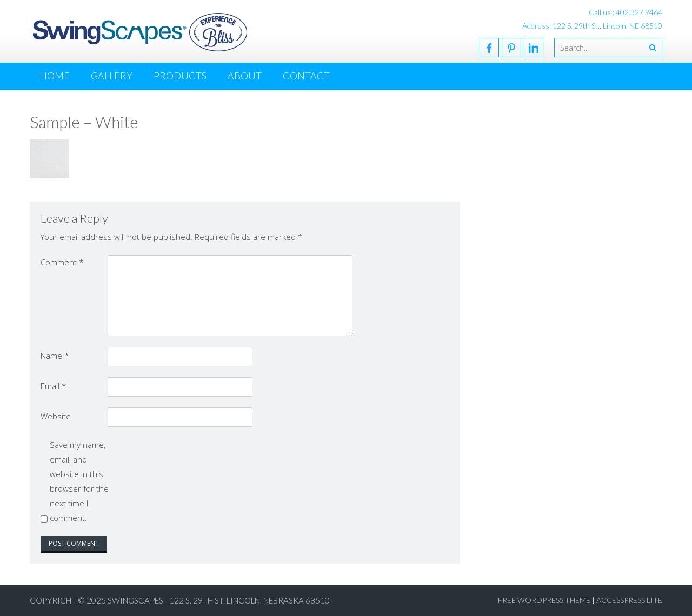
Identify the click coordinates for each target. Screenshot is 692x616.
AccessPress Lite (629, 600)
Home (55, 76)
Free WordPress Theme (544, 600)
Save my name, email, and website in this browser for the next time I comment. (79, 481)
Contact (306, 76)
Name (55, 356)
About (245, 76)
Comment (62, 262)
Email (54, 386)
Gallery (112, 76)
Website (56, 416)
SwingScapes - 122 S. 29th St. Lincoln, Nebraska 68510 (219, 600)
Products (180, 76)
